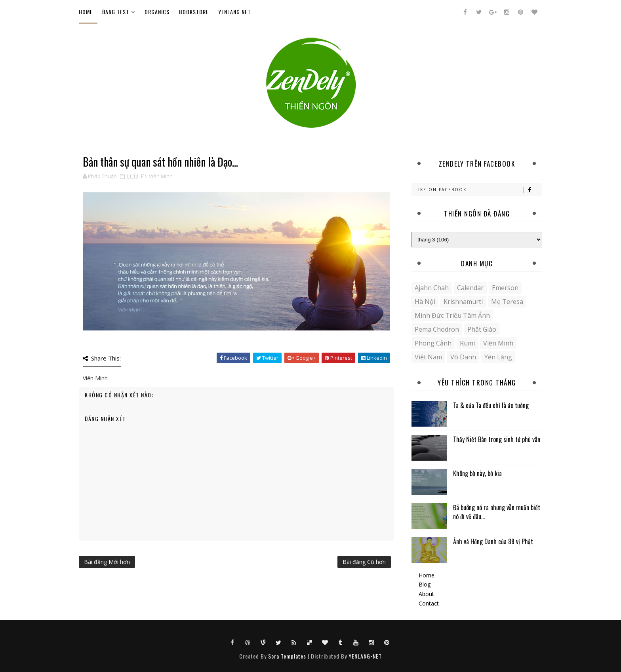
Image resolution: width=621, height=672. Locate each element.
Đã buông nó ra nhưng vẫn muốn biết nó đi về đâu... (497, 512)
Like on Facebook (479, 190)
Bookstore (194, 12)
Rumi (467, 343)
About (426, 594)
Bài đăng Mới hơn (107, 562)
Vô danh (463, 357)
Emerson (505, 288)
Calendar (470, 288)
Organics (157, 12)
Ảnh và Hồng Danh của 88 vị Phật (493, 541)
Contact (429, 603)
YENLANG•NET (365, 656)
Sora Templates (287, 656)
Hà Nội (425, 302)
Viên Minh (161, 176)
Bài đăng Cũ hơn (364, 562)
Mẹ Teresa (507, 302)
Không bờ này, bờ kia (477, 473)
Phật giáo (482, 329)
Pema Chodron (437, 329)
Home (86, 12)
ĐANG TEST (116, 12)
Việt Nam (428, 357)
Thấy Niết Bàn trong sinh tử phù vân (497, 439)
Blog (425, 584)
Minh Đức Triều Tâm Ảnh (452, 315)
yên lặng (498, 357)
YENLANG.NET (234, 12)
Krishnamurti (463, 302)
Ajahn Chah (432, 288)
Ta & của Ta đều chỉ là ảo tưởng (491, 405)
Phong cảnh (433, 343)
